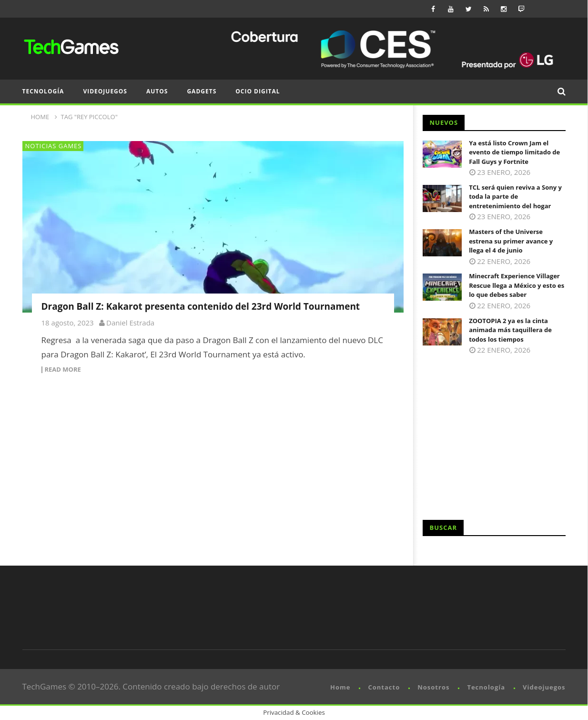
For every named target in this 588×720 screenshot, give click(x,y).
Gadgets (202, 91)
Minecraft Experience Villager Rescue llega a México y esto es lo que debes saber (517, 285)
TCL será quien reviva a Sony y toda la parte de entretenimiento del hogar (515, 197)
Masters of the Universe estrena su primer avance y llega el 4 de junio (511, 241)
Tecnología (43, 91)
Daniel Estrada (130, 323)
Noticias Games (54, 146)
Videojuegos (105, 91)
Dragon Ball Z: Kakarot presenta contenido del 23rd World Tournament (201, 306)
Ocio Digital (258, 91)
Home (340, 687)
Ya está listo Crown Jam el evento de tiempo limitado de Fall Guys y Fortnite (514, 152)
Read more (63, 370)
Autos (157, 91)
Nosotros (433, 687)
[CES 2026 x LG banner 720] (392, 49)
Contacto (384, 687)
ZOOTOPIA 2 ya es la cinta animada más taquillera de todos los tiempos (510, 330)
